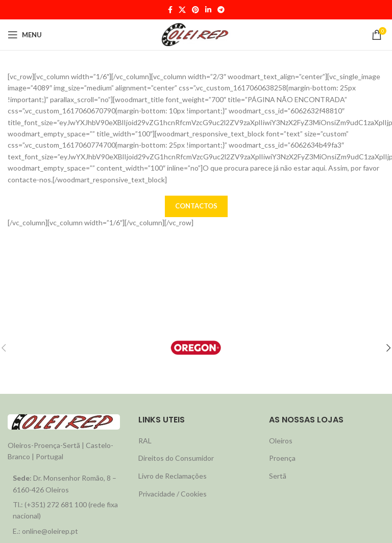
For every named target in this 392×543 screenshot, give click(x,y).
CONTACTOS (196, 206)
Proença (282, 458)
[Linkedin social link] (208, 10)
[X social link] (182, 10)
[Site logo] (196, 34)
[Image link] (64, 421)
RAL (145, 441)
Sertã (278, 476)
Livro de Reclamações (173, 476)
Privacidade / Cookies (173, 494)
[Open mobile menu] (25, 35)
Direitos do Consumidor (176, 458)
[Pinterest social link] (195, 10)
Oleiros (281, 441)
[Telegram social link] (221, 10)
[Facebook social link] (170, 10)
